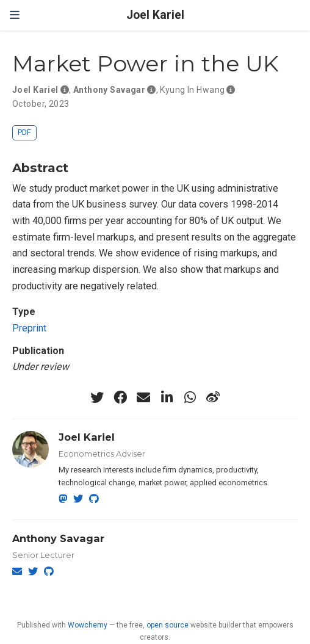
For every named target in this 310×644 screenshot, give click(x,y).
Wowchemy (88, 625)
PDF (24, 132)
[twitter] (97, 397)
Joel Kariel (155, 15)
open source (168, 625)
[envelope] (143, 397)
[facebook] (120, 397)
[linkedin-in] (167, 397)
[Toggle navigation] (15, 15)
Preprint (29, 328)
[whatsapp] (190, 397)
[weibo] (213, 397)
